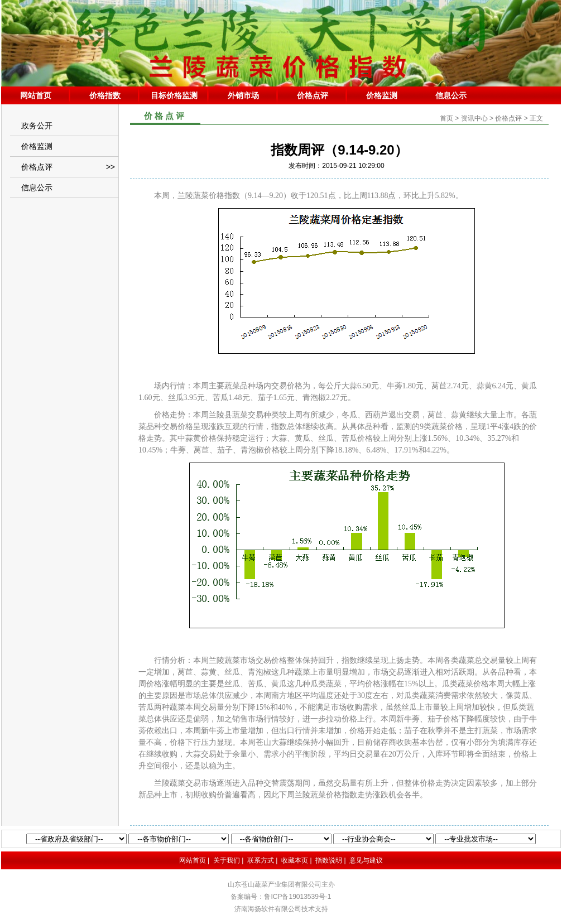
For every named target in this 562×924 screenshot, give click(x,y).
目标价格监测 (174, 95)
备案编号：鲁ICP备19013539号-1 (281, 897)
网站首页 (36, 95)
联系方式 (261, 860)
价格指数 (105, 95)
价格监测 (382, 95)
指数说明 (329, 860)
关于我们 (227, 860)
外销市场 (243, 95)
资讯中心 (474, 118)
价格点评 (313, 95)
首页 (446, 118)
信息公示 (451, 95)
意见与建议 (366, 860)
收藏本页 (295, 860)
